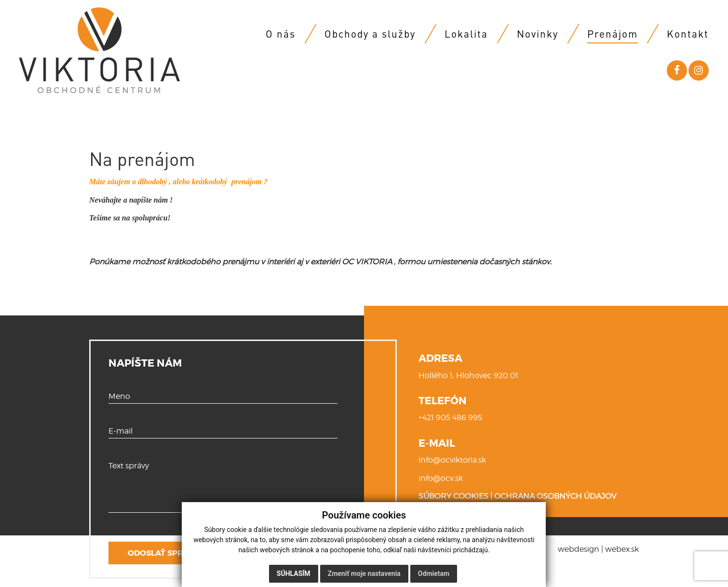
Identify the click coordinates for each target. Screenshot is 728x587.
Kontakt (688, 34)
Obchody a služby (370, 34)
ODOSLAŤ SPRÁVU (164, 553)
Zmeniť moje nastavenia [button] (364, 573)
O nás (281, 34)
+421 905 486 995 (450, 417)
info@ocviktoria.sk (452, 460)
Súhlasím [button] (294, 573)
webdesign (579, 549)
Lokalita (466, 34)
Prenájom (613, 34)
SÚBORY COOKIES (453, 496)
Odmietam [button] (434, 573)
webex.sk (622, 549)
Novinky (538, 34)
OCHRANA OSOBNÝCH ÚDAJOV (555, 496)
